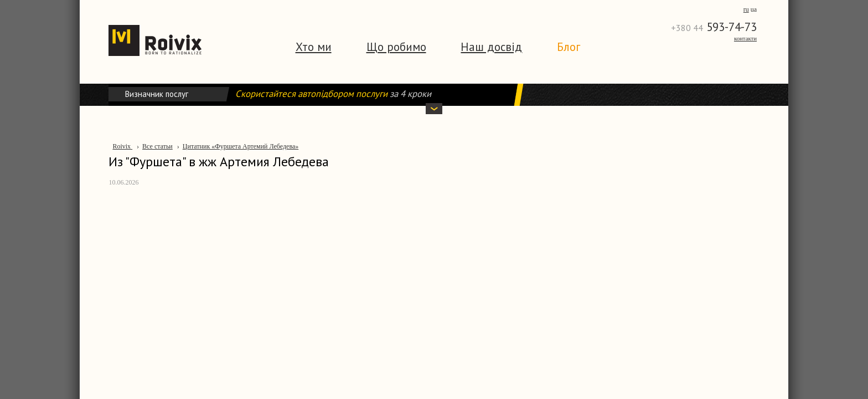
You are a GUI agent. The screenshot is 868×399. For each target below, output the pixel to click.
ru (746, 9)
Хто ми (314, 47)
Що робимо (396, 47)
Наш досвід (491, 47)
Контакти (745, 38)
